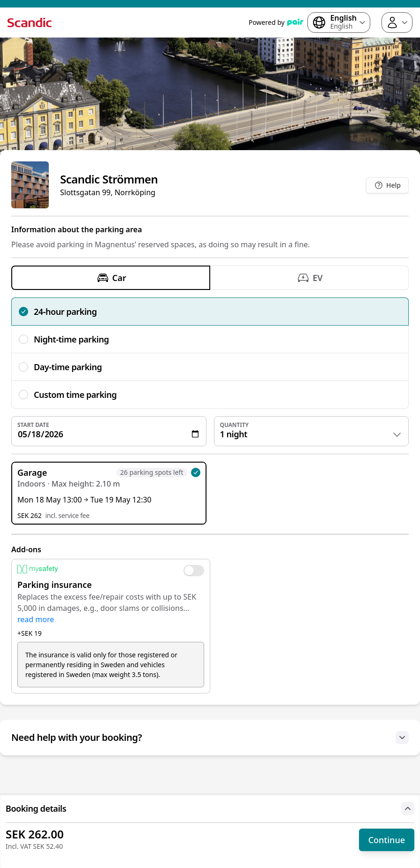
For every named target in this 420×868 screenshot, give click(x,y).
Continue (387, 840)
